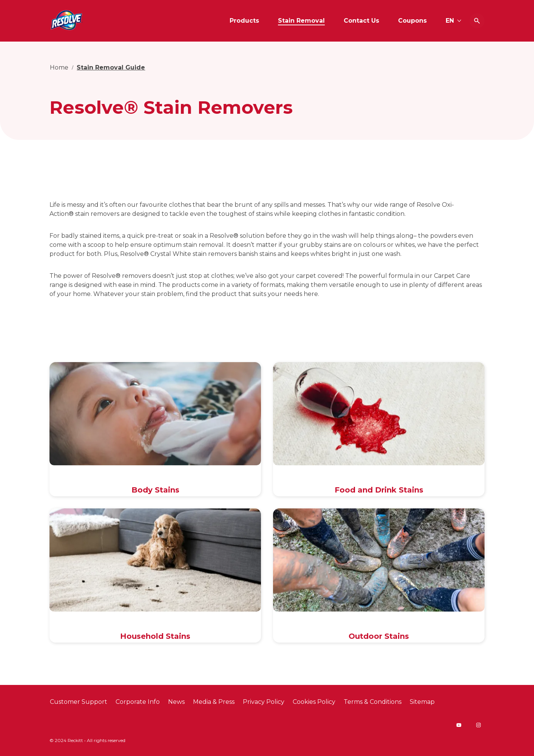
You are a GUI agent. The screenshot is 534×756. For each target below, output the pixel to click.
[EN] (454, 21)
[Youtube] (459, 725)
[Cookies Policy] (314, 702)
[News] (176, 702)
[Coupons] (412, 21)
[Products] (244, 21)
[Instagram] (478, 725)
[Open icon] (477, 21)
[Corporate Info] (138, 702)
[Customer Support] (79, 702)
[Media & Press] (214, 702)
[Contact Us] (361, 21)
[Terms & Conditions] (373, 702)
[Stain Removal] (301, 21)
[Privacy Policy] (264, 702)
